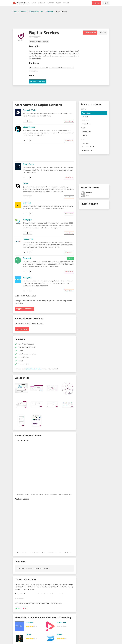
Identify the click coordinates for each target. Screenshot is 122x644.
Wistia (60, 634)
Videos (84, 135)
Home (34, 3)
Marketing (49, 12)
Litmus (29, 634)
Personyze (28, 239)
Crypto (59, 3)
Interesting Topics (88, 151)
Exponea (27, 203)
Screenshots (86, 132)
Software (42, 3)
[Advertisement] (61, 20)
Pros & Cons (86, 124)
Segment (27, 258)
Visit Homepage (39, 81)
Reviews (85, 117)
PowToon (30, 622)
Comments (86, 143)
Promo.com (61, 622)
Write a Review (90, 33)
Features (85, 120)
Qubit (25, 183)
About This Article (88, 147)
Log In (106, 3)
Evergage (27, 220)
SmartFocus (28, 164)
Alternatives (86, 113)
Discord (66, 3)
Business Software (36, 12)
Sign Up (96, 3)
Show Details (69, 121)
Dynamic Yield (29, 110)
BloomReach (29, 127)
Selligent (27, 278)
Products (51, 3)
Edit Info (103, 33)
